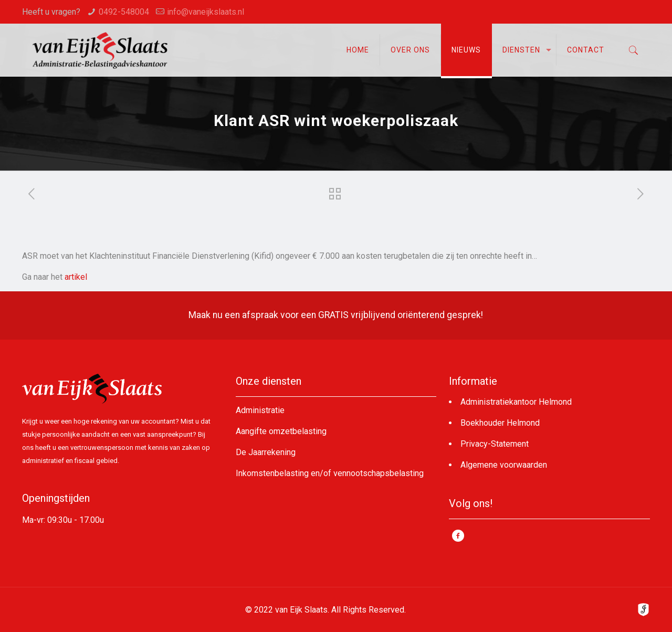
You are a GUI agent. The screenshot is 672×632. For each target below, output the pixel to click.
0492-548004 (124, 12)
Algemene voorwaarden (504, 465)
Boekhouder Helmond (500, 423)
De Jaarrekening (266, 452)
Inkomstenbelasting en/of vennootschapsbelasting (330, 473)
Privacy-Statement (495, 444)
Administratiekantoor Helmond (516, 402)
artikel (76, 277)
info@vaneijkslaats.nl (206, 12)
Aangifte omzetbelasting (281, 431)
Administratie (260, 410)
